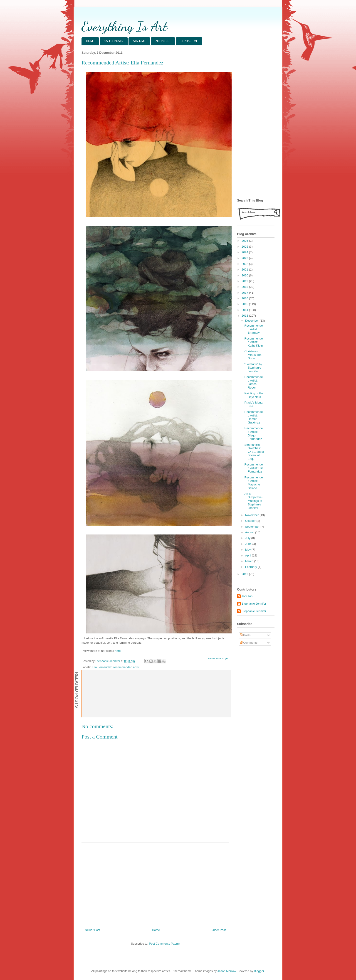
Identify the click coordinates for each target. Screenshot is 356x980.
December (252, 321)
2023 (245, 258)
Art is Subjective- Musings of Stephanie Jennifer (253, 501)
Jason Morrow (227, 971)
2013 (245, 316)
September (253, 527)
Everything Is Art (124, 26)
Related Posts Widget (218, 658)
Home (156, 930)
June (249, 544)
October (251, 521)
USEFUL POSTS (114, 41)
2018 (245, 287)
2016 (245, 298)
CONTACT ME (189, 41)
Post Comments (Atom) (164, 944)
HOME (90, 41)
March (250, 561)
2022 (245, 264)
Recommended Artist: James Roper (253, 382)
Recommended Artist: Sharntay (253, 329)
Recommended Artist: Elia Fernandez (254, 468)
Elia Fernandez (102, 667)
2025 (245, 247)
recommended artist (126, 667)
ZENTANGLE (163, 41)
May (248, 550)
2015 (245, 304)
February (252, 567)
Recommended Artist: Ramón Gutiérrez (253, 417)
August (250, 532)
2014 (245, 310)
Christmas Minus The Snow (253, 355)
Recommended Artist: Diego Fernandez (253, 433)
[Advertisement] (155, 884)
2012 (245, 574)
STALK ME (139, 41)
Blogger (259, 971)
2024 (245, 252)
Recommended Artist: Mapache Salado (253, 483)
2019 (245, 281)
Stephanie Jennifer (254, 604)
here (118, 651)
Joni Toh (247, 596)
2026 (245, 241)
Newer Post (93, 930)
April (249, 555)
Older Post (219, 930)
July (248, 538)
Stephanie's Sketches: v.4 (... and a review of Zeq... (254, 452)
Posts (245, 635)
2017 (245, 293)
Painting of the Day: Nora (254, 395)
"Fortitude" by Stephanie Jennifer (253, 368)
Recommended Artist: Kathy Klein (253, 342)
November (252, 515)
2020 (245, 275)
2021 (245, 270)
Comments (249, 643)
